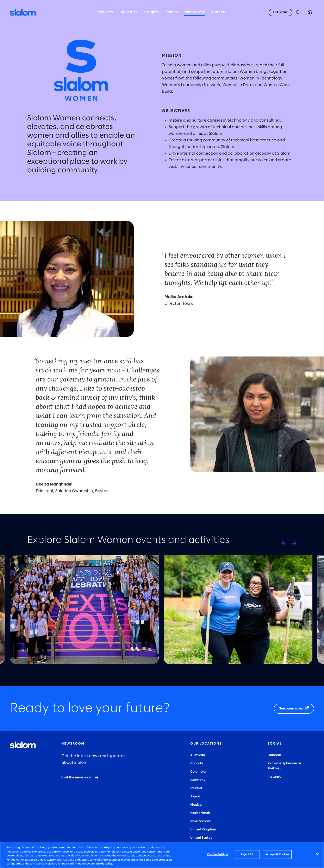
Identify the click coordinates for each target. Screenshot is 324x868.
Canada (197, 763)
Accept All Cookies (277, 854)
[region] (162, 855)
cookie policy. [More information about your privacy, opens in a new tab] (104, 864)
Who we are (195, 12)
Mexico (196, 805)
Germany (198, 780)
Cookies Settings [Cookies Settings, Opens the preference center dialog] (218, 854)
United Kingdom (203, 830)
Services (105, 12)
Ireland (196, 788)
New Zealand (201, 821)
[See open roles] (294, 709)
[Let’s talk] (280, 12)
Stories (172, 12)
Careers (219, 12)
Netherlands (200, 813)
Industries (129, 12)
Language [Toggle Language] (310, 12)
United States (201, 838)
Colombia (198, 772)
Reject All (247, 854)
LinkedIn (274, 755)
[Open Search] (298, 12)
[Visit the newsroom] (80, 778)
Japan (195, 796)
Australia (198, 755)
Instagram (276, 777)
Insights (151, 12)
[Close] (317, 854)
